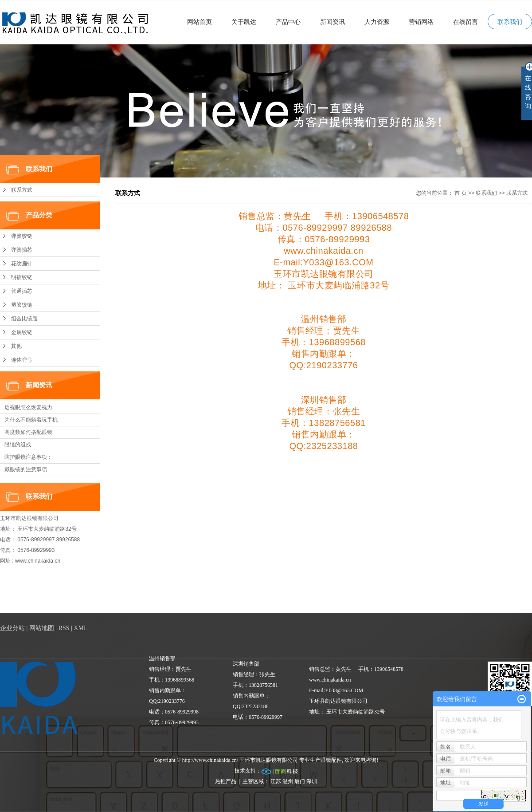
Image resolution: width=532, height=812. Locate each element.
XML (80, 628)
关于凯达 (244, 22)
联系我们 (510, 22)
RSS (64, 628)
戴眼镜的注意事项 (26, 469)
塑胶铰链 (22, 305)
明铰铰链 (22, 277)
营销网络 (421, 22)
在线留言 (465, 22)
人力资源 (377, 22)
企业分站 (12, 628)
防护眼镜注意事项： (28, 457)
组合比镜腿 (24, 319)
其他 (16, 346)
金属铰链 (22, 332)
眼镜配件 (331, 760)
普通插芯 (22, 291)
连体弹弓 (22, 360)
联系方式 (22, 190)
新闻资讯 (332, 22)
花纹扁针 (22, 264)
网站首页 (199, 22)
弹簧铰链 (22, 236)
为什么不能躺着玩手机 (31, 420)
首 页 (460, 193)
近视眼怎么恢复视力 (28, 407)
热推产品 (226, 781)
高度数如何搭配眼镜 (28, 432)
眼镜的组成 (18, 445)
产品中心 (288, 22)
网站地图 (42, 628)
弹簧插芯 (22, 250)
